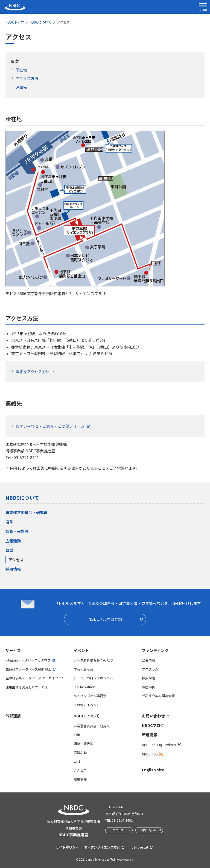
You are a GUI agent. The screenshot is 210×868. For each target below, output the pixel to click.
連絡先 (21, 87)
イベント (81, 650)
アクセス (16, 560)
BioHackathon (84, 687)
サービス (13, 650)
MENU (203, 8)
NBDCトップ (15, 22)
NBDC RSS (150, 754)
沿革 (9, 522)
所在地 (21, 70)
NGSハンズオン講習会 (90, 696)
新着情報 (150, 735)
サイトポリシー (67, 847)
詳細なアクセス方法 (33, 372)
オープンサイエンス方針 (102, 847)
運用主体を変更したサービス (27, 687)
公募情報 (148, 660)
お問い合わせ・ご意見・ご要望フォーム (50, 426)
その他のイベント (87, 705)
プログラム (150, 669)
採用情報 (13, 569)
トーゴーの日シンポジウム (93, 678)
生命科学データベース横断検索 (28, 669)
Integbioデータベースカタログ (28, 660)
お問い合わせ (153, 716)
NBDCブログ (153, 725)
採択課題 (148, 678)
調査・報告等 (17, 531)
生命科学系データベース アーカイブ (32, 678)
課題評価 (148, 687)
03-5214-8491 (122, 820)
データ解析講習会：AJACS (93, 660)
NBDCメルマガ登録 (105, 619)
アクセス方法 (27, 78)
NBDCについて (40, 22)
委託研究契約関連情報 (158, 696)
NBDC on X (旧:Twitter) (159, 745)
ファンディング (155, 650)
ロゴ (9, 550)
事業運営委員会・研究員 (27, 512)
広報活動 (13, 541)
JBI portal (140, 847)
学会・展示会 (83, 669)
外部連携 (13, 716)
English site (153, 770)
